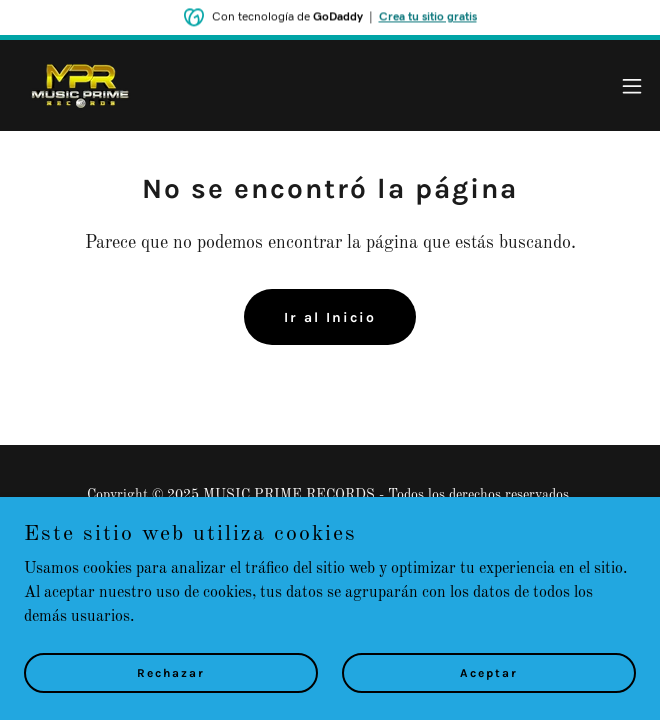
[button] (632, 86)
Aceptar (489, 700)
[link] (79, 85)
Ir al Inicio (330, 317)
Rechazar (171, 700)
